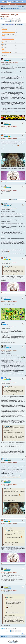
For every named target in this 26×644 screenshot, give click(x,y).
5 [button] (17, 21)
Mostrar (7, 182)
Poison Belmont (6, 297)
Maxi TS (5, 186)
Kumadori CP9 (6, 458)
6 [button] (18, 21)
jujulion (5, 58)
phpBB (10, 639)
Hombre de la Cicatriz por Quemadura (9, 15)
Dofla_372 (5, 134)
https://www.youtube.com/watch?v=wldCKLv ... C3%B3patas (11, 477)
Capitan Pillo (6, 122)
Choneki (5, 378)
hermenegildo (3, 323)
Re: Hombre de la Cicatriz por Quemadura (9, 126)
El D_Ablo (5, 346)
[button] (20, 21)
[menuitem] (4, 6)
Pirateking (13, 641)
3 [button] (14, 21)
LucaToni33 (6, 204)
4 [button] (15, 21)
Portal (4, 4)
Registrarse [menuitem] (16, 4)
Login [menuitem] (9, 4)
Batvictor (5, 480)
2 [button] (12, 21)
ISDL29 (5, 568)
